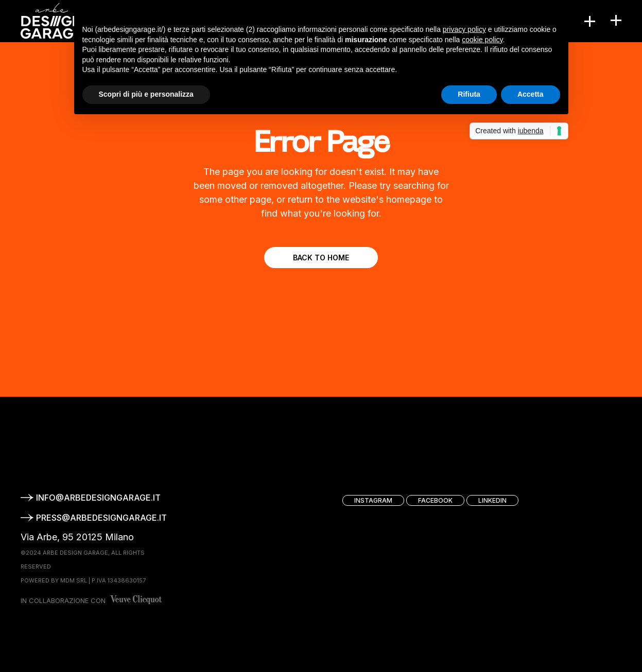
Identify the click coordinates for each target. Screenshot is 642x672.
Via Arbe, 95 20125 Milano (77, 537)
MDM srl (74, 580)
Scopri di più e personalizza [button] (146, 94)
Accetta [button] (531, 94)
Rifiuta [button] (469, 94)
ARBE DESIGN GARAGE (75, 553)
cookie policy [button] (482, 40)
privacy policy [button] (464, 29)
